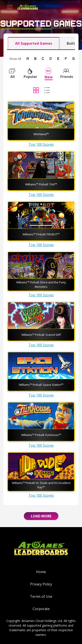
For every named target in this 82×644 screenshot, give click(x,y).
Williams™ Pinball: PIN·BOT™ (41, 234)
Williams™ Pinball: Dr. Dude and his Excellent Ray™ (41, 485)
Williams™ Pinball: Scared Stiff (41, 335)
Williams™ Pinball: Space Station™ (41, 385)
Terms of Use (41, 596)
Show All (15, 59)
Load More (41, 516)
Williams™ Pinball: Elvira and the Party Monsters (41, 284)
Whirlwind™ (41, 134)
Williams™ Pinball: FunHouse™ (41, 435)
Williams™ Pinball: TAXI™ (41, 184)
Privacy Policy (41, 584)
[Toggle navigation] (10, 7)
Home (41, 572)
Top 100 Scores (41, 144)
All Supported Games (34, 43)
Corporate (41, 609)
